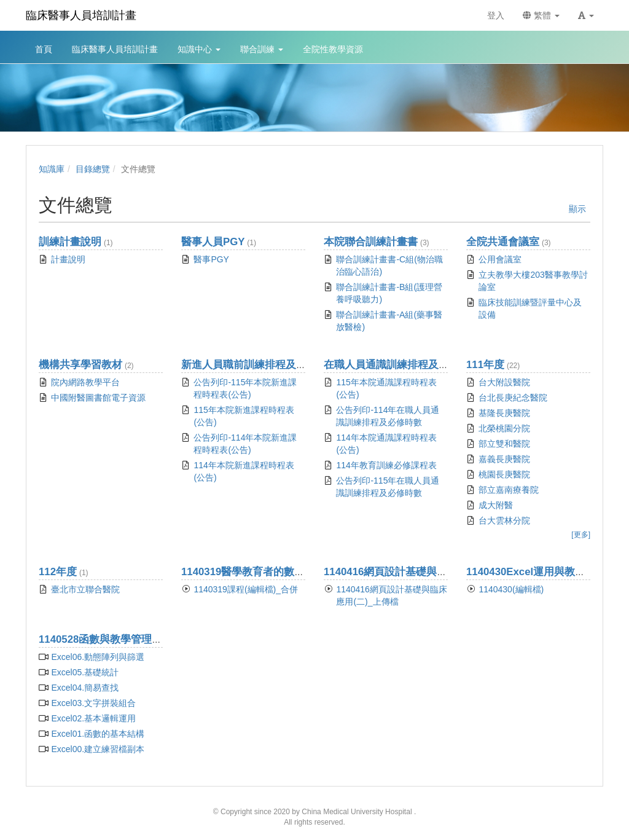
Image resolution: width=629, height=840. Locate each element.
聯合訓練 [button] (262, 49)
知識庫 (52, 169)
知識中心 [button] (199, 49)
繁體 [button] (541, 15)
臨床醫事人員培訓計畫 (81, 15)
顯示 (577, 209)
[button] (586, 15)
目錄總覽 (93, 169)
